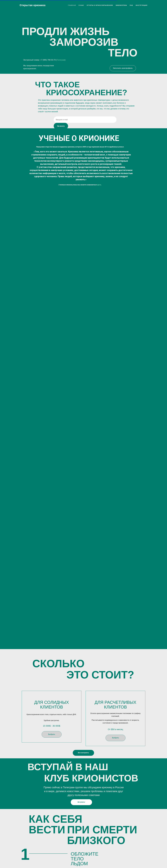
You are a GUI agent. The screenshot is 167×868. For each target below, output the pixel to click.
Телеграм (61, 60)
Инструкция (142, 5)
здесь (99, 185)
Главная (72, 5)
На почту (61, 126)
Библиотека (121, 5)
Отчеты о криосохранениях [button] (100, 5)
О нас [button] (81, 5)
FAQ (131, 5)
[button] (52, 738)
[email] (85, 120)
